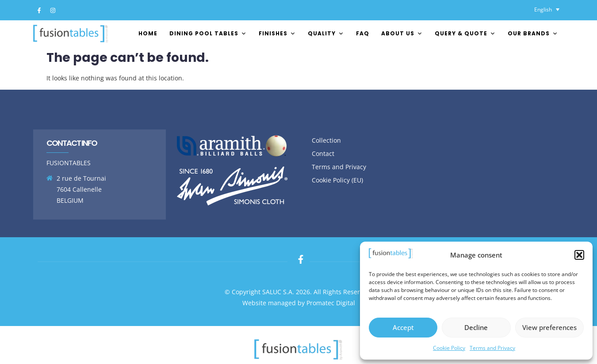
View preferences (549, 327)
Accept (403, 327)
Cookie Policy (449, 348)
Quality (326, 33)
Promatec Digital (331, 303)
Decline (476, 327)
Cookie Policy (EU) (337, 180)
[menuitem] (547, 9)
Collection (326, 140)
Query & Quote (465, 33)
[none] (547, 9)
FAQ (363, 33)
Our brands (533, 33)
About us (402, 33)
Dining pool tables (208, 33)
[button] (579, 255)
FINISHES (277, 33)
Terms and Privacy (492, 348)
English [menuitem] (543, 9)
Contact (323, 154)
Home (148, 33)
